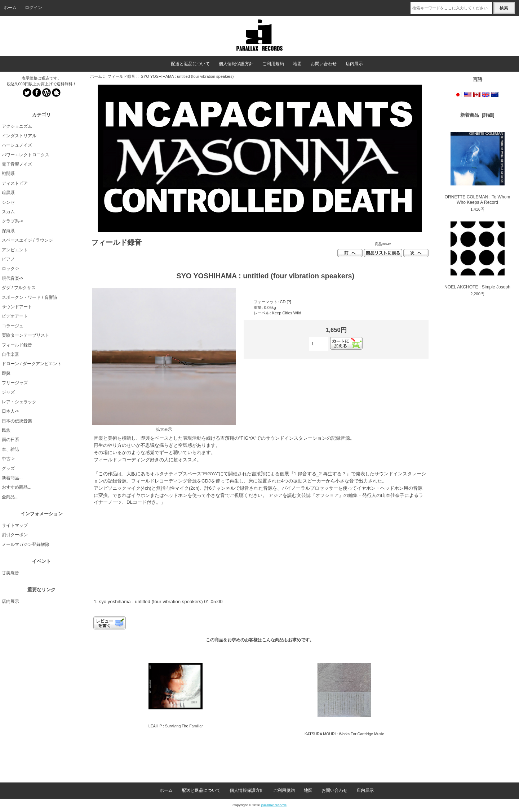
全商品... (10, 497)
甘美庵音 (10, 573)
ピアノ (8, 259)
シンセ (8, 202)
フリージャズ (15, 383)
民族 (6, 430)
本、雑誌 (10, 449)
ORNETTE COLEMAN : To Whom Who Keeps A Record (478, 168)
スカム (8, 212)
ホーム (10, 8)
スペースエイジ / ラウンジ (27, 240)
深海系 (8, 231)
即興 (6, 373)
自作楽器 (10, 354)
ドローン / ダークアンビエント (32, 364)
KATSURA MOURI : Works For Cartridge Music (344, 734)
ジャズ (8, 392)
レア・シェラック (19, 402)
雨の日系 (10, 440)
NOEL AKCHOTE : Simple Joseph (477, 255)
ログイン (34, 8)
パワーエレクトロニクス (26, 155)
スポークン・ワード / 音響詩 (30, 297)
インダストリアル (19, 136)
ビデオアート (15, 316)
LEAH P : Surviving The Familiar (176, 726)
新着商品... (12, 478)
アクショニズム (17, 126)
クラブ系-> (12, 221)
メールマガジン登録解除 (26, 544)
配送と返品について (190, 64)
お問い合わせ (324, 64)
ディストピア (15, 183)
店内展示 (354, 64)
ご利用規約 (273, 64)
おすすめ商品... (17, 487)
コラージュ (13, 326)
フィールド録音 (121, 76)
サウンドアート (17, 307)
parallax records (274, 805)
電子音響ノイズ (17, 164)
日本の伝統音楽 (17, 421)
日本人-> (10, 411)
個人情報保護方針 (236, 64)
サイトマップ (15, 525)
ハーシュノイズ (17, 145)
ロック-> (10, 269)
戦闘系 (8, 174)
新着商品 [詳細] (477, 115)
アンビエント (15, 250)
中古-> (8, 459)
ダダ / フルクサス (19, 288)
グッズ (8, 468)
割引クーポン (15, 535)
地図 (297, 64)
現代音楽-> (12, 278)
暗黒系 (8, 193)
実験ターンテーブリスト (26, 335)
